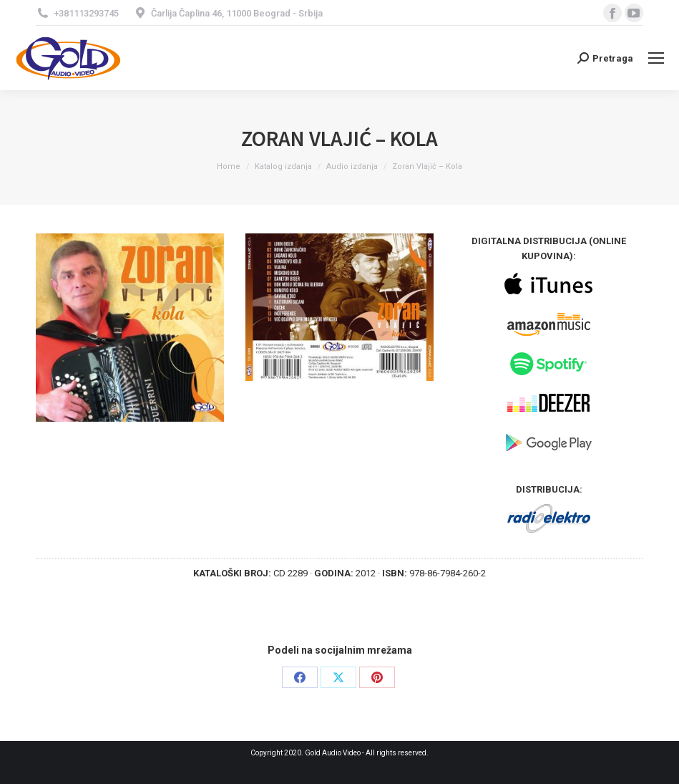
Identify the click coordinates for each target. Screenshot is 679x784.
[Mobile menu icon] (656, 58)
